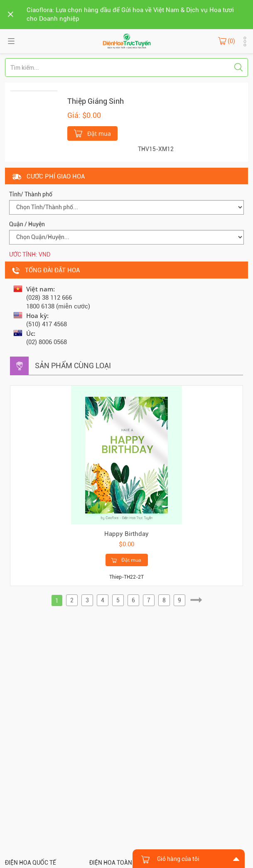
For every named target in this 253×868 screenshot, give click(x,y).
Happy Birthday (126, 534)
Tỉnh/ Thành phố (31, 194)
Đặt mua (92, 133)
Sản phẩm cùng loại (73, 366)
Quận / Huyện (27, 224)
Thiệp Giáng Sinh (96, 101)
